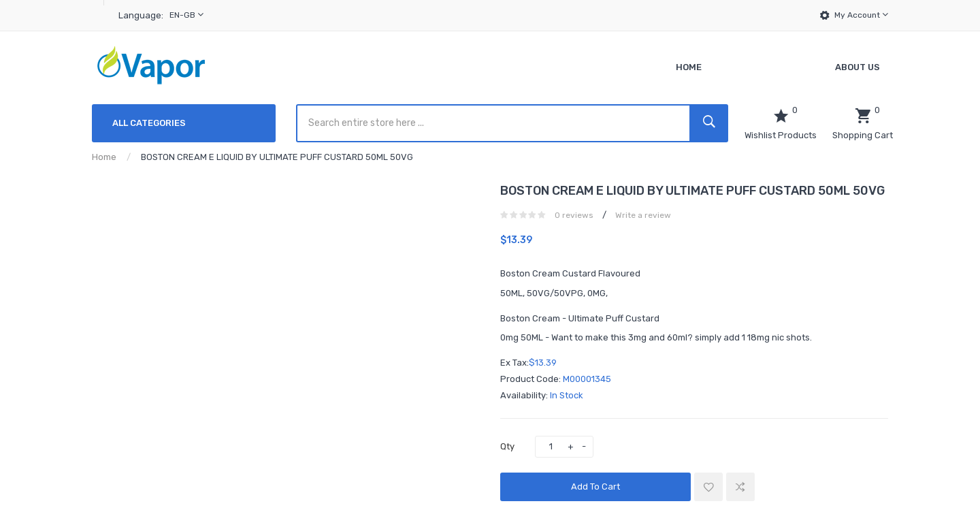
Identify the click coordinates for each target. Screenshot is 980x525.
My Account (861, 15)
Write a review (643, 215)
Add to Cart (595, 487)
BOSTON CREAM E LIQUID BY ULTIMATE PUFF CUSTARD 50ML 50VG (277, 157)
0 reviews (574, 215)
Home (104, 157)
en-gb (186, 15)
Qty (507, 446)
